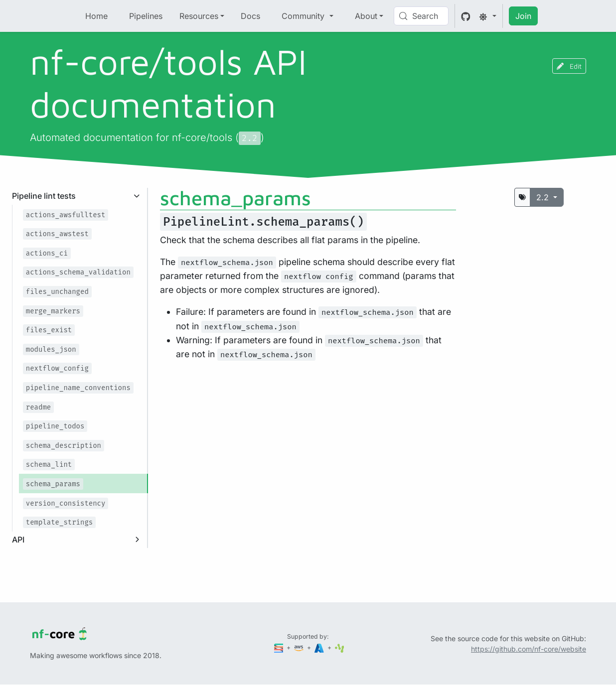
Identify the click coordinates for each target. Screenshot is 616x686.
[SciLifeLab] (340, 647)
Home (96, 16)
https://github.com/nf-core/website (529, 649)
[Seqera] (280, 647)
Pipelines (146, 16)
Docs (250, 16)
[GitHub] (466, 16)
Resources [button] (199, 16)
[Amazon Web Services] (300, 647)
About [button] (366, 16)
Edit (569, 66)
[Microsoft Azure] (320, 647)
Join (523, 16)
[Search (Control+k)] (421, 16)
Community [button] (304, 16)
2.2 (544, 197)
